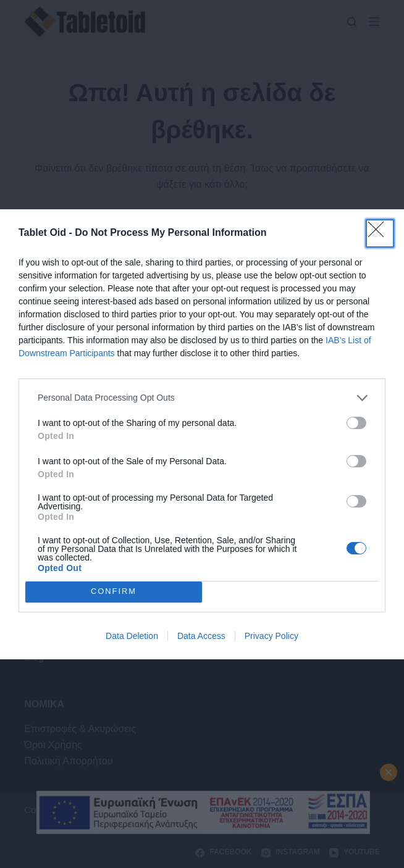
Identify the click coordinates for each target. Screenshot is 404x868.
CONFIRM (114, 592)
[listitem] (202, 398)
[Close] (380, 233)
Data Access (201, 636)
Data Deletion (132, 636)
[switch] (356, 423)
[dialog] (202, 434)
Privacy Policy (271, 636)
